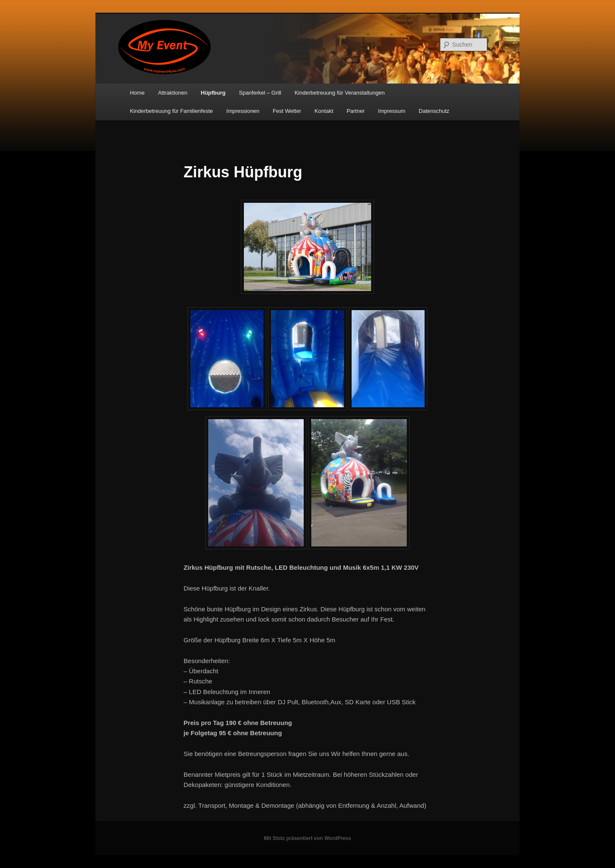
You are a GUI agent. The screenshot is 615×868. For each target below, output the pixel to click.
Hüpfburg (213, 93)
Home (137, 93)
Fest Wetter (287, 111)
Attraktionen (172, 93)
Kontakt (324, 111)
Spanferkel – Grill (260, 93)
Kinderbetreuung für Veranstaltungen (340, 93)
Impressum (391, 111)
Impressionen (243, 111)
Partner (356, 111)
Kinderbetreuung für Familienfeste (171, 111)
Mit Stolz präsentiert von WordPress (307, 838)
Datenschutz (434, 111)
